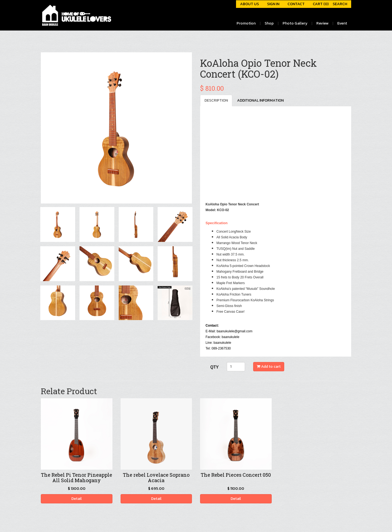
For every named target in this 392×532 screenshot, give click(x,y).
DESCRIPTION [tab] (216, 100)
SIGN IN (273, 4)
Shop (269, 23)
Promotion (246, 23)
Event (342, 23)
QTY (214, 367)
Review (322, 23)
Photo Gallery (295, 23)
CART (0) (321, 4)
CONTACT (296, 4)
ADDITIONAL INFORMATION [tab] (260, 100)
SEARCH (340, 4)
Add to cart (269, 367)
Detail (76, 499)
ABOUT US (249, 4)
